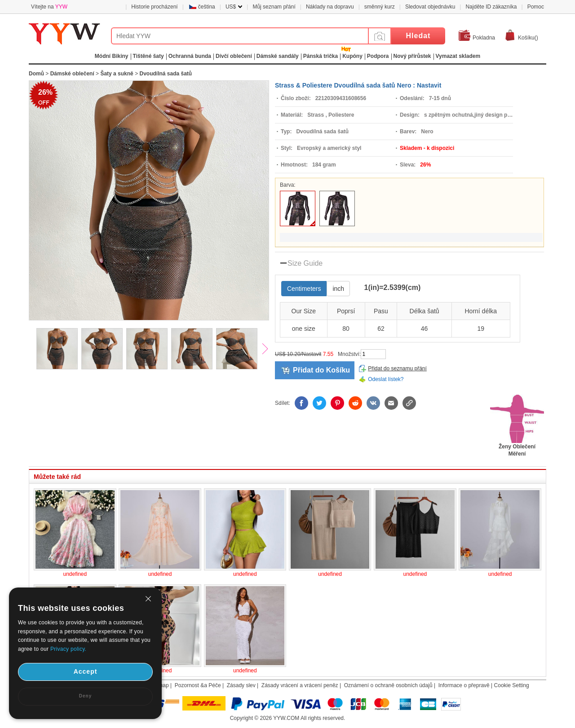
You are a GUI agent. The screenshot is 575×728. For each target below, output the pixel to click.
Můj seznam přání (274, 7)
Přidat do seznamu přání (397, 368)
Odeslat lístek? (386, 379)
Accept (86, 671)
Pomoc (536, 7)
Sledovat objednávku (430, 7)
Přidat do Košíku (321, 370)
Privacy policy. (68, 649)
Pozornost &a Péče (198, 685)
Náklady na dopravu (330, 7)
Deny (85, 696)
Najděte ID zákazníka (491, 7)
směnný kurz (380, 7)
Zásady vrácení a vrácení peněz (300, 685)
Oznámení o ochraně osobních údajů (388, 685)
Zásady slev (241, 685)
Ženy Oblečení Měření (517, 447)
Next (269, 350)
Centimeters (304, 289)
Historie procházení (154, 7)
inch (338, 289)
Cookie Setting (512, 685)
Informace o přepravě (464, 685)
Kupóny (352, 56)
